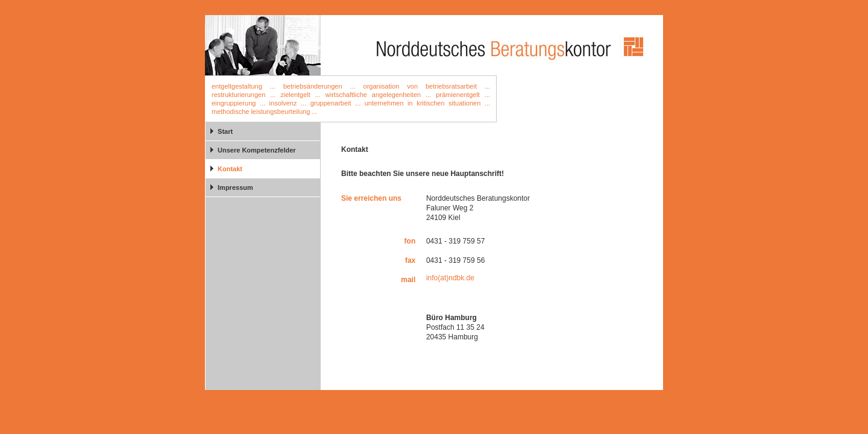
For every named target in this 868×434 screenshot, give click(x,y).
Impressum (235, 187)
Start (225, 131)
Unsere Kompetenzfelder (257, 150)
